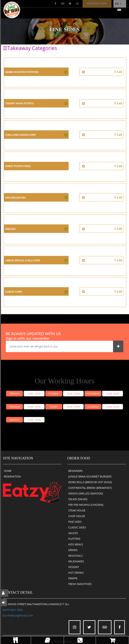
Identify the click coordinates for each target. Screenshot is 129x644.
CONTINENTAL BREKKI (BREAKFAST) (90, 488)
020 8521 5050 (13, 610)
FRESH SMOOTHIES (80, 584)
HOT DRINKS (76, 573)
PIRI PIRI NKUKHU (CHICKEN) (86, 505)
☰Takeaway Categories (30, 48)
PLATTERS (74, 539)
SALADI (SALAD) (78, 499)
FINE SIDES (75, 522)
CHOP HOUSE (77, 516)
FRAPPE (73, 578)
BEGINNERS (75, 471)
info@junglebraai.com (18, 615)
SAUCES (73, 533)
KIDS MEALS (76, 544)
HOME (8, 471)
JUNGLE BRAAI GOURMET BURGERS (90, 476)
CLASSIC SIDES (77, 527)
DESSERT (74, 567)
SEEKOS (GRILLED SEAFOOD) (86, 493)
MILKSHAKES (76, 561)
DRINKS (73, 550)
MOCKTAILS (75, 556)
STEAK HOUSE (77, 510)
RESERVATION (12, 476)
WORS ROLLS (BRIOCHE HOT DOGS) (90, 482)
